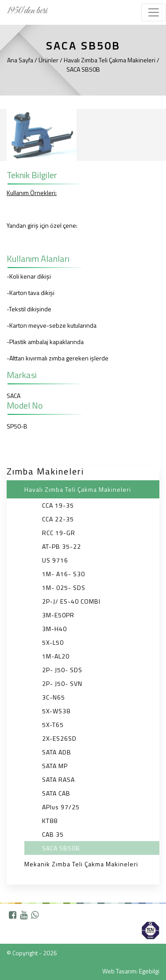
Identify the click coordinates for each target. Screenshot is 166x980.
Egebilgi (149, 971)
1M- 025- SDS (64, 588)
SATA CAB (56, 793)
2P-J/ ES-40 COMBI (71, 601)
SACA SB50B (61, 848)
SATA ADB (57, 752)
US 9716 (55, 560)
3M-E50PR (58, 615)
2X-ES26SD (59, 738)
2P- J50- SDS (62, 670)
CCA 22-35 (58, 519)
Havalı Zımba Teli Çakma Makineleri (78, 489)
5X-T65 (53, 725)
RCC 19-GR (59, 533)
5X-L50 (53, 642)
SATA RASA (58, 779)
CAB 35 (53, 834)
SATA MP (55, 766)
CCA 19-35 (58, 505)
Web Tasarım (119, 971)
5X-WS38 (56, 711)
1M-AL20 (56, 656)
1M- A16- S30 (64, 574)
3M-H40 (54, 629)
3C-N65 (54, 697)
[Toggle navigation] (154, 12)
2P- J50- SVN (62, 683)
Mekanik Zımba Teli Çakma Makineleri (81, 864)
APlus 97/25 (61, 807)
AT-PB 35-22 (62, 546)
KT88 (50, 821)
